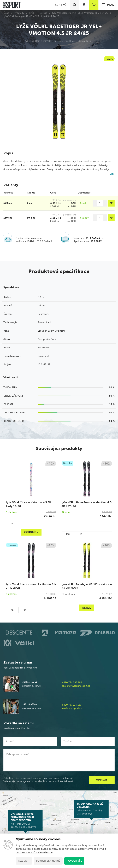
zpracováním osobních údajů (57, 778)
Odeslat (102, 780)
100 (12, 524)
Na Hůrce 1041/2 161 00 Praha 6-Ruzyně (25, 820)
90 (25, 610)
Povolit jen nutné (48, 861)
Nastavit (24, 861)
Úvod (6, 13)
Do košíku (31, 532)
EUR (58, 5)
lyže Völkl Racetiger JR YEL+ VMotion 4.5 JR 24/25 (80, 13)
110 (80, 534)
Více (112, 174)
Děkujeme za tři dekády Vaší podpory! (91, 809)
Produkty (19, 13)
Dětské (43, 13)
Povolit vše (74, 861)
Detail (87, 608)
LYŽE (32, 13)
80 (12, 610)
